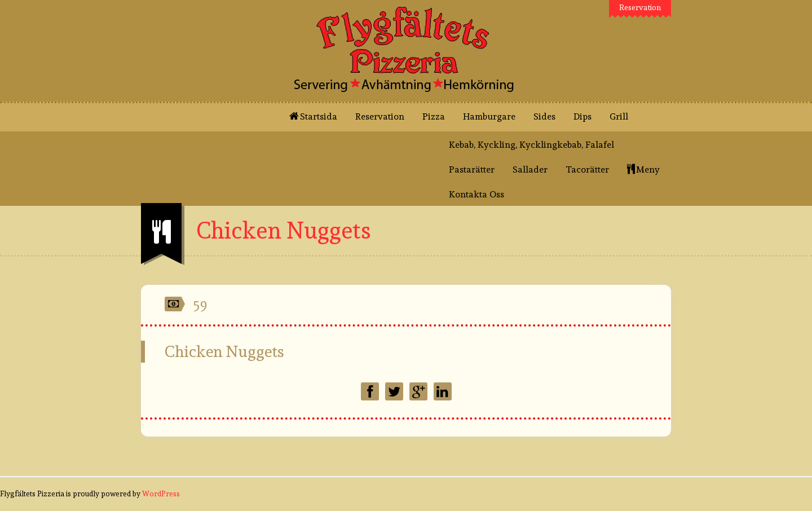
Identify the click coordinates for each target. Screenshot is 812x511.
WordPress (161, 494)
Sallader (530, 169)
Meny (645, 169)
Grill (619, 116)
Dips (582, 116)
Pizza (434, 116)
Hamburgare (489, 116)
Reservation (640, 7)
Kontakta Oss (476, 194)
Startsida (313, 116)
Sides (544, 116)
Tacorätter (587, 169)
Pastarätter (472, 169)
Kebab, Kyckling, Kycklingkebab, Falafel (531, 145)
